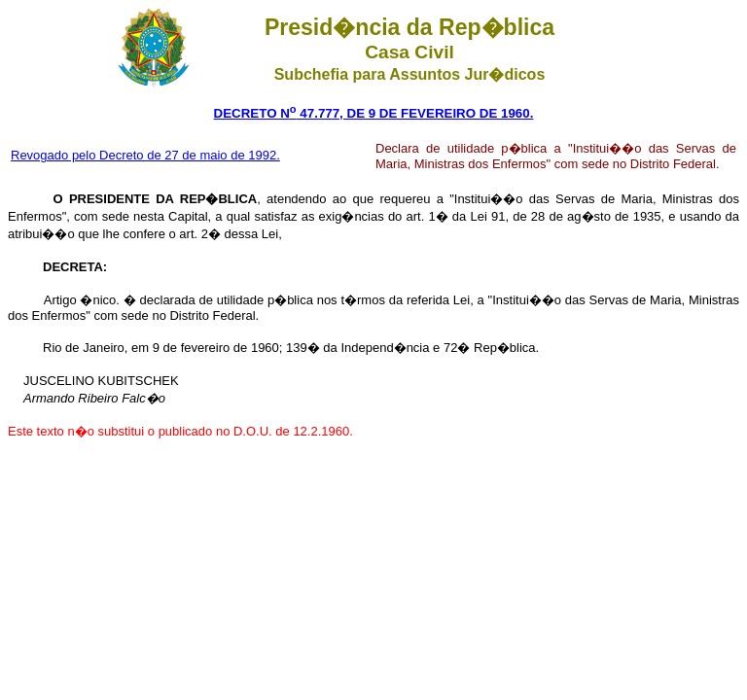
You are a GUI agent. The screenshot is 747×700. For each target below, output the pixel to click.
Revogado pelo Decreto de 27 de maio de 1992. (145, 155)
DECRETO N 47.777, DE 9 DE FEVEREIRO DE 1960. (374, 113)
